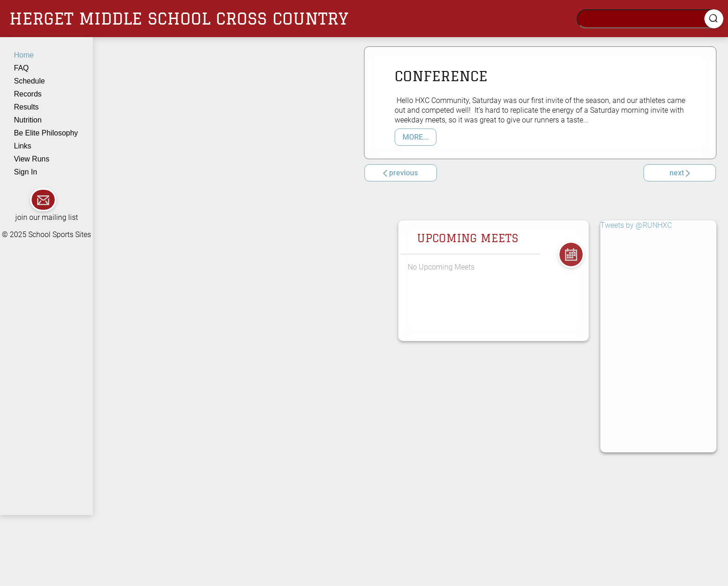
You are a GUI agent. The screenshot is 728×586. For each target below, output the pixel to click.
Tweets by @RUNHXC (636, 225)
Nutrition (28, 120)
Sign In (26, 172)
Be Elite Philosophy (46, 133)
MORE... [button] (416, 137)
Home (24, 55)
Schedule (29, 81)
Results (26, 107)
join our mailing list (47, 217)
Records (28, 94)
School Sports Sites (60, 235)
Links (23, 146)
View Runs (32, 159)
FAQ (21, 68)
